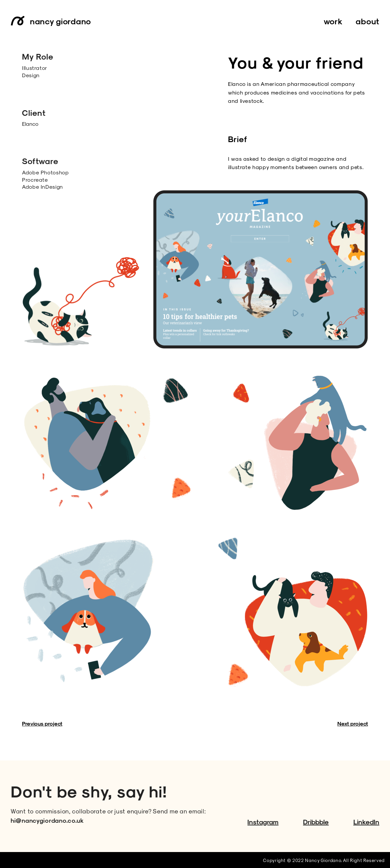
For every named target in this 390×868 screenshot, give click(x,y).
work (333, 21)
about (367, 21)
